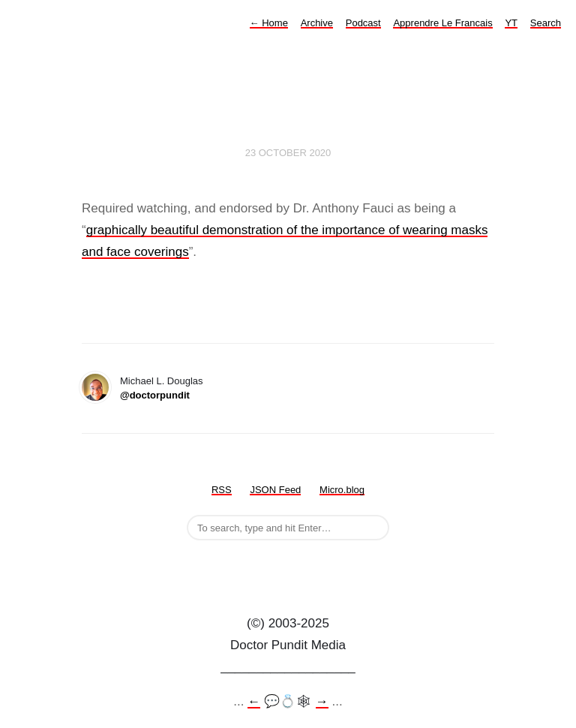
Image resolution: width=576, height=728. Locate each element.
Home (269, 23)
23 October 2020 (288, 153)
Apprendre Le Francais (442, 23)
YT (511, 23)
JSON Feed (275, 490)
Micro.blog (342, 490)
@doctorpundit (155, 395)
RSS (222, 490)
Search (546, 23)
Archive (317, 23)
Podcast (363, 23)
